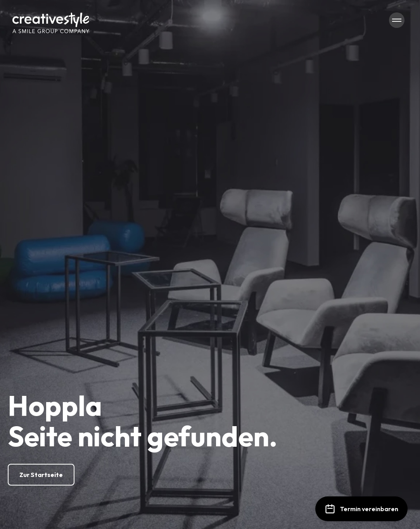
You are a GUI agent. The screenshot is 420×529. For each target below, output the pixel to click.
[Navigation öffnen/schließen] (397, 20)
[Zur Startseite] (41, 475)
